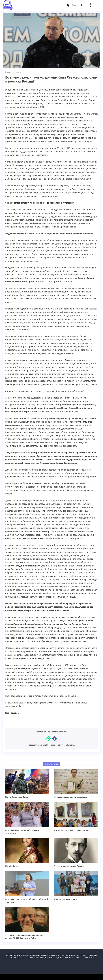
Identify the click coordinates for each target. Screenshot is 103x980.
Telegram (59, 745)
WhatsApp (48, 738)
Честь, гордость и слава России (69, 866)
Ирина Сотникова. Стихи (17, 797)
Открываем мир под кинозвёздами (71, 797)
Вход (74, 5)
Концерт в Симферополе (66, 899)
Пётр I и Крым (12, 866)
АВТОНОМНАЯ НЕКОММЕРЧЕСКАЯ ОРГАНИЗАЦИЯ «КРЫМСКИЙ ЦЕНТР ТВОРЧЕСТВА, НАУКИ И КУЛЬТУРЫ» (19, 5)
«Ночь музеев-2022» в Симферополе (72, 830)
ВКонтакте (50, 745)
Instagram (72, 745)
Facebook (55, 738)
